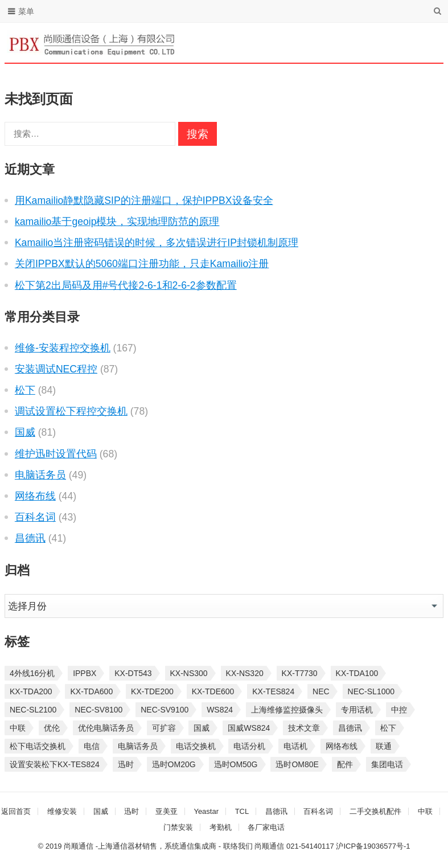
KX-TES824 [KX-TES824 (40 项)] (273, 691)
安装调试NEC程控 (56, 369)
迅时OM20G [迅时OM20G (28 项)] (174, 764)
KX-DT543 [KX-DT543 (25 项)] (133, 673)
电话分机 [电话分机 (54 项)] (249, 746)
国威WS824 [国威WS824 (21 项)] (249, 728)
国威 (25, 432)
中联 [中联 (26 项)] (18, 728)
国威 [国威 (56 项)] (202, 728)
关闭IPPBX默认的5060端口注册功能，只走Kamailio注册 (142, 264)
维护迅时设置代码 (56, 454)
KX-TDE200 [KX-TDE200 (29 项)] (152, 691)
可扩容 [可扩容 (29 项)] (164, 728)
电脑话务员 (40, 475)
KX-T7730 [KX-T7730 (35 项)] (300, 673)
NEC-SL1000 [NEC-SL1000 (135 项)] (371, 691)
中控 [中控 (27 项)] (399, 710)
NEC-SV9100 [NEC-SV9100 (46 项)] (165, 710)
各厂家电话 (266, 827)
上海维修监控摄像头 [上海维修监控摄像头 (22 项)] (287, 710)
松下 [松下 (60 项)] (388, 728)
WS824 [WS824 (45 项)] (220, 710)
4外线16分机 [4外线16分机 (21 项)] (32, 673)
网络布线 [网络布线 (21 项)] (342, 746)
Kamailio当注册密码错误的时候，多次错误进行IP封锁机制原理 (157, 243)
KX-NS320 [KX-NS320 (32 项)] (245, 673)
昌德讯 (30, 538)
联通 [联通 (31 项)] (384, 746)
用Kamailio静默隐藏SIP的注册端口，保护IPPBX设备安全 (144, 200)
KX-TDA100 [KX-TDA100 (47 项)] (357, 673)
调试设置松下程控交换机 (71, 411)
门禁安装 (178, 827)
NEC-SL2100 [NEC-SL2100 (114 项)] (33, 710)
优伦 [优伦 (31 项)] (52, 728)
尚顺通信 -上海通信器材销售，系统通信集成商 (140, 846)
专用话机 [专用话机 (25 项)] (357, 710)
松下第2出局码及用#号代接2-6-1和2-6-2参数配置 (126, 285)
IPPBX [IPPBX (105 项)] (85, 673)
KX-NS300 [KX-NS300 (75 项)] (189, 673)
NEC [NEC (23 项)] (321, 691)
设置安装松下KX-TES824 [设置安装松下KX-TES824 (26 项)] (55, 764)
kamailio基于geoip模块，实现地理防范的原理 (117, 222)
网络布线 (35, 496)
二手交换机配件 (375, 811)
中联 (425, 811)
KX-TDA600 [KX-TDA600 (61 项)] (91, 691)
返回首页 (16, 811)
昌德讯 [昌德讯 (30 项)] (350, 728)
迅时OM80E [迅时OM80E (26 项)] (297, 764)
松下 (25, 390)
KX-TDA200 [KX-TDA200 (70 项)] (31, 691)
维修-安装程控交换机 (63, 348)
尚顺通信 (269, 846)
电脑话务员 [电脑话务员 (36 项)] (138, 746)
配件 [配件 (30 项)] (345, 764)
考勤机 (221, 827)
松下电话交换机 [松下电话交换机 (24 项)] (38, 746)
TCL (242, 811)
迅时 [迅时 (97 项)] (126, 764)
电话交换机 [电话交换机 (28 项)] (196, 746)
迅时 (131, 811)
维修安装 (62, 811)
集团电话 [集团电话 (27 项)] (387, 764)
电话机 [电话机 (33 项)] (295, 746)
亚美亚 (167, 811)
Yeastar (206, 811)
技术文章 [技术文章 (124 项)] (304, 728)
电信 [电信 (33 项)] (92, 746)
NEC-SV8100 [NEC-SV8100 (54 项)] (98, 710)
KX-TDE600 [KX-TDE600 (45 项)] (213, 691)
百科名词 (35, 517)
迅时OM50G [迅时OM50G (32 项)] (236, 764)
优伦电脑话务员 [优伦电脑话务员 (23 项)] (106, 728)
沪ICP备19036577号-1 (373, 846)
